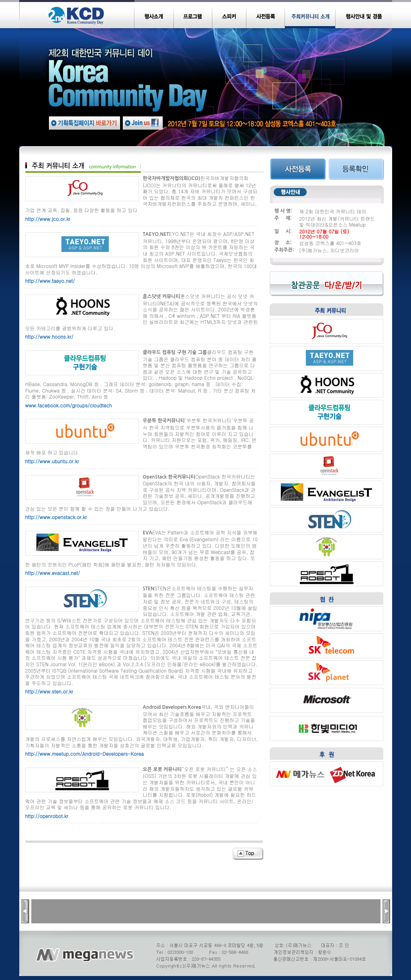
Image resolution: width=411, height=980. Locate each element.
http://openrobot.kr (47, 816)
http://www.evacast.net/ (53, 573)
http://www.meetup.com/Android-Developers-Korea (85, 754)
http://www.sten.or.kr (49, 691)
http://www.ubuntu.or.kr (52, 461)
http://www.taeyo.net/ (50, 281)
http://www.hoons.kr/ (49, 337)
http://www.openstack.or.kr (56, 517)
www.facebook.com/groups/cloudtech (69, 405)
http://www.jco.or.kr (48, 219)
